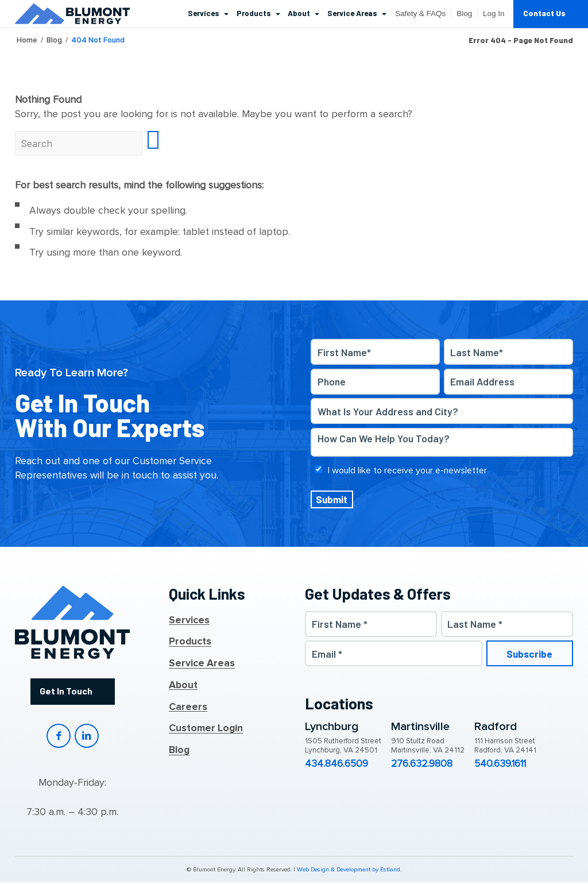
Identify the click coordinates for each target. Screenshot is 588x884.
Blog (179, 750)
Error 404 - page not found (521, 40)
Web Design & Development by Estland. (349, 871)
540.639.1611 (500, 764)
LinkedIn (87, 737)
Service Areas (202, 663)
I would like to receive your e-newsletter (407, 470)
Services (189, 620)
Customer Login (206, 729)
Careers (188, 707)
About (183, 685)
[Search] (79, 143)
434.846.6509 (336, 764)
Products (190, 642)
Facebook (58, 737)
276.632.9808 (422, 764)
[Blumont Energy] (72, 14)
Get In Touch (66, 691)
